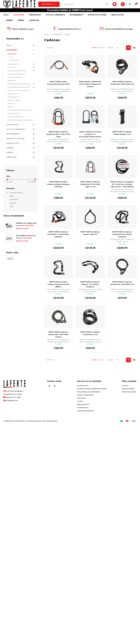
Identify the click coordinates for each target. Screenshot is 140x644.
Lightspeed (38, 425)
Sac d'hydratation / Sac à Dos (19, 92)
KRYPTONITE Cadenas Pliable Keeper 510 (122, 137)
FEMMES (21, 25)
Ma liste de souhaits (129, 396)
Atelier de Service (83, 409)
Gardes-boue (13, 98)
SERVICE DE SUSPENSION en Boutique (116, 34)
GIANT (12, 200)
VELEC (12, 211)
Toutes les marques (16, 197)
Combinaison (14, 65)
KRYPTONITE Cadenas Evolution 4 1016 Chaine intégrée (58, 239)
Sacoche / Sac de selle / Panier (19, 95)
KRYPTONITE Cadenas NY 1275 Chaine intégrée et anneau (90, 88)
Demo (10, 263)
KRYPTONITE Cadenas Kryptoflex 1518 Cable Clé (122, 287)
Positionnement (83, 412)
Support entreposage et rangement (20, 124)
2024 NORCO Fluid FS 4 (26, 240)
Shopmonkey (53, 425)
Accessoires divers (15, 82)
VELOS (6, 19)
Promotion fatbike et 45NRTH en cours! (70, 15)
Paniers (11, 111)
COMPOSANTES (35, 19)
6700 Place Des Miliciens (14, 395)
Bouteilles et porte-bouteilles (19, 88)
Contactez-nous (83, 390)
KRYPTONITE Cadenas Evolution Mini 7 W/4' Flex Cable (58, 138)
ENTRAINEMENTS (76, 19)
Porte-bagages (14, 101)
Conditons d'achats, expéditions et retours (92, 393)
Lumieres (12, 72)
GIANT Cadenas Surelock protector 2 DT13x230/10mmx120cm (90, 138)
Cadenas (12, 58)
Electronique (13, 69)
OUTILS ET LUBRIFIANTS (55, 19)
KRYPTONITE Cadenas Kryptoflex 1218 (90, 337)
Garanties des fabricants (85, 415)
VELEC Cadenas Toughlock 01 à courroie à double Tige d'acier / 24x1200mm (122, 189)
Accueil (47, 39)
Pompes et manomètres (17, 75)
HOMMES (9, 25)
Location (80, 406)
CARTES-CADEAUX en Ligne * (21, 34)
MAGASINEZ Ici (49, 6)
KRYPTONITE (14, 204)
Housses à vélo (14, 105)
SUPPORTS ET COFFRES (97, 19)
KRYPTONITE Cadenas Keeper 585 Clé (90, 237)
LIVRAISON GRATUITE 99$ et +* (67, 34)
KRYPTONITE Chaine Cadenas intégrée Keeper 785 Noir (58, 189)
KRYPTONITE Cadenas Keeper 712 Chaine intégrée (90, 289)
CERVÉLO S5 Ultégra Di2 (26, 227)
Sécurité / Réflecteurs (16, 121)
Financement (82, 403)
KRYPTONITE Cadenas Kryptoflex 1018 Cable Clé (122, 87)
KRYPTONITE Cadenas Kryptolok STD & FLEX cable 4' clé (90, 189)
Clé (11, 62)
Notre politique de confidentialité (88, 396)
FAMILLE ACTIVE (117, 19)
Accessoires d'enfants (16, 78)
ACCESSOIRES (19, 19)
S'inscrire (125, 390)
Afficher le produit (22, 233)
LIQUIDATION (34, 25)
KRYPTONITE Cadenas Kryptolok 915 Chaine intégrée (122, 239)
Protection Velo (14, 118)
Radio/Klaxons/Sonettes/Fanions (20, 115)
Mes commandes (128, 393)
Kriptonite (13, 207)
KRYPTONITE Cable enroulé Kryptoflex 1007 (58, 87)
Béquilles (12, 85)
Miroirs (11, 108)
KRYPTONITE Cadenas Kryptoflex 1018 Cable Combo (58, 339)
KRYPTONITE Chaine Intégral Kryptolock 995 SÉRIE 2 (58, 289)
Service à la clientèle (89, 385)
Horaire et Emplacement (85, 399)
